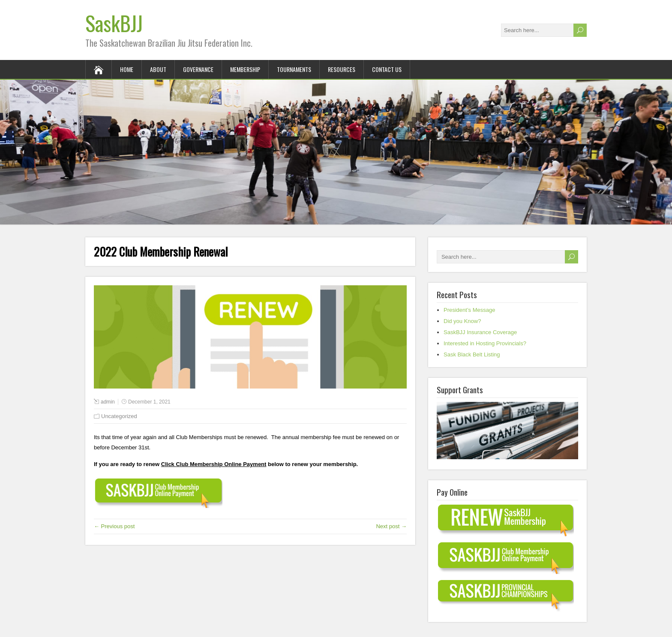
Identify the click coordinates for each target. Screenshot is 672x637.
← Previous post (114, 526)
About (158, 69)
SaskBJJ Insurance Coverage (480, 332)
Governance (198, 69)
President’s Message (469, 310)
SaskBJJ (114, 23)
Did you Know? (462, 321)
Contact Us (387, 69)
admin (108, 402)
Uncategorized (119, 416)
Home (127, 69)
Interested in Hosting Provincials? (485, 343)
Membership (245, 69)
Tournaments (294, 69)
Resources (342, 69)
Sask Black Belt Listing (472, 354)
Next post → (391, 526)
